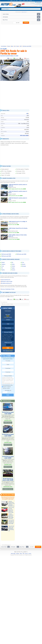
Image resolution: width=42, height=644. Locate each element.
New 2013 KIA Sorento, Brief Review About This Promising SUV (11, 528)
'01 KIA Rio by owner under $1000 (8, 435)
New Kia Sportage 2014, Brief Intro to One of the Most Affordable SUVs (11, 504)
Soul (23, 262)
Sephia (13, 268)
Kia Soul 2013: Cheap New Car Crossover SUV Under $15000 (11, 522)
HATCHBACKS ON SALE (8, 489)
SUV (27, 114)
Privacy (26, 554)
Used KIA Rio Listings (8, 420)
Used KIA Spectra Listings (8, 487)
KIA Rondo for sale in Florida (7, 281)
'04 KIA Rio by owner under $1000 (8, 413)
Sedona (13, 266)
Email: (8, 324)
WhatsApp (17, 59)
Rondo (13, 264)
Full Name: (8, 320)
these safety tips (10, 350)
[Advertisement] (21, 35)
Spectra (24, 264)
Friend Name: (8, 368)
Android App (13, 554)
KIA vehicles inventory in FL (6, 283)
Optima (3, 270)
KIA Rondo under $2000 (6, 254)
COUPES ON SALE (8, 423)
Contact (30, 554)
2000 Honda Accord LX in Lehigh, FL (18, 221)
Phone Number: (8, 328)
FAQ (24, 554)
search (26, 23)
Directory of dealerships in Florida (8, 289)
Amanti (3, 262)
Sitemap (18, 554)
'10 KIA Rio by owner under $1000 (8, 457)
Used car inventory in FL (6, 280)
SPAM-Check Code (8, 342)
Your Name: (8, 361)
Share (37, 2)
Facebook (11, 59)
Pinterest (27, 59)
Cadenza (3, 264)
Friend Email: (8, 372)
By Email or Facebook (6, 387)
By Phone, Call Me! (6, 388)
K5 (2, 268)
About (21, 554)
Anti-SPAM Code (8, 390)
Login (41, 2)
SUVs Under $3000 (24, 136)
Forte (3, 266)
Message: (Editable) (8, 332)
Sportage (24, 266)
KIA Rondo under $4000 (22, 254)
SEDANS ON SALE (8, 445)
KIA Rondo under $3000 (6, 256)
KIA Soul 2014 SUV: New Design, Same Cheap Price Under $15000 (11, 510)
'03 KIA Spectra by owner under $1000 (8, 479)
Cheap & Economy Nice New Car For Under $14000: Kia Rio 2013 (11, 516)
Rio (13, 262)
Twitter (22, 58)
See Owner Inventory (8, 317)
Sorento (14, 270)
